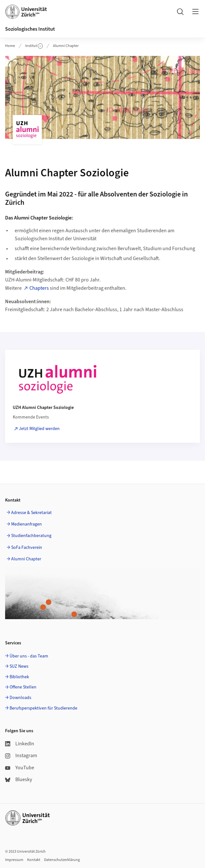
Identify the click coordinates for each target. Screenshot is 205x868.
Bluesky (19, 780)
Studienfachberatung (31, 536)
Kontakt (34, 860)
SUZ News (19, 666)
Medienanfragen (27, 524)
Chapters (39, 288)
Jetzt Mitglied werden (39, 429)
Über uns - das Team (29, 656)
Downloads (20, 698)
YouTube (20, 768)
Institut (34, 46)
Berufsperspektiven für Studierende (43, 708)
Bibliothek (19, 677)
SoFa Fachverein (27, 548)
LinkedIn (20, 744)
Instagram (21, 756)
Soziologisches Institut (30, 29)
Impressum (14, 860)
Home (10, 46)
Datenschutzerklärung (62, 860)
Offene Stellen (23, 687)
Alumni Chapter (66, 46)
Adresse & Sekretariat (31, 513)
